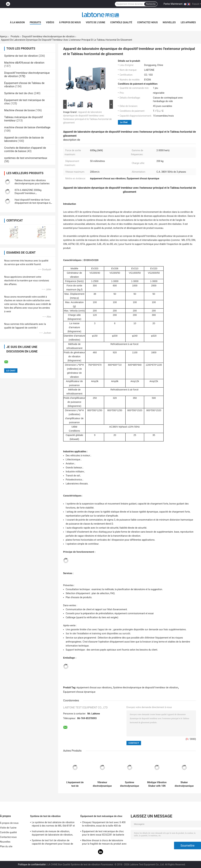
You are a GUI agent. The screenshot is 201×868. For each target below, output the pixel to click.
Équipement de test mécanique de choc (101, 816)
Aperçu (4, 36)
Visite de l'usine (95, 22)
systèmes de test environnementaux (26, 158)
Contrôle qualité (121, 22)
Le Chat (124, 122)
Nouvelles (169, 22)
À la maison (17, 22)
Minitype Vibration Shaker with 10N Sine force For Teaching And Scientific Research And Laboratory (157, 784)
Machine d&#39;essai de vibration (24, 63)
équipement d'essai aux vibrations (94, 688)
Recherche (151, 4)
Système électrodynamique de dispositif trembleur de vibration (146, 688)
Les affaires (188, 22)
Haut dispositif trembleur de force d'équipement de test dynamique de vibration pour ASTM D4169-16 (33, 203)
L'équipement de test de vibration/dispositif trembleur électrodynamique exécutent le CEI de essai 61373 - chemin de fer (75, 784)
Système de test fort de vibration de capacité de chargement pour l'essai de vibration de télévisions (52, 843)
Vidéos (50, 22)
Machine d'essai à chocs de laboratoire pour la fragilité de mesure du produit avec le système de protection (104, 843)
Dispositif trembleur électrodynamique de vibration (48, 36)
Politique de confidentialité (32, 864)
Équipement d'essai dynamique (79, 692)
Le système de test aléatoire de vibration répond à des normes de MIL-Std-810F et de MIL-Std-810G (53, 825)
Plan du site (6, 846)
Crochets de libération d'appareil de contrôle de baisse (25, 149)
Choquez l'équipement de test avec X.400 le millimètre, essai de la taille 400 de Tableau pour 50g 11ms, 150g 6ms (104, 825)
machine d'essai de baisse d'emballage (27, 127)
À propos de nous (70, 22)
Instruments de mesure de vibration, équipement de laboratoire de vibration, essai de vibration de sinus (52, 834)
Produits (35, 22)
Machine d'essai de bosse (20, 110)
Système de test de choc (19, 93)
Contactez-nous (147, 22)
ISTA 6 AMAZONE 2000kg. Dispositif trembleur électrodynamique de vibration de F (33, 193)
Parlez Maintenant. (173, 4)
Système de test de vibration (21, 56)
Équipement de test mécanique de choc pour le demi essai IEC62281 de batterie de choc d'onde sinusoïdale (103, 834)
